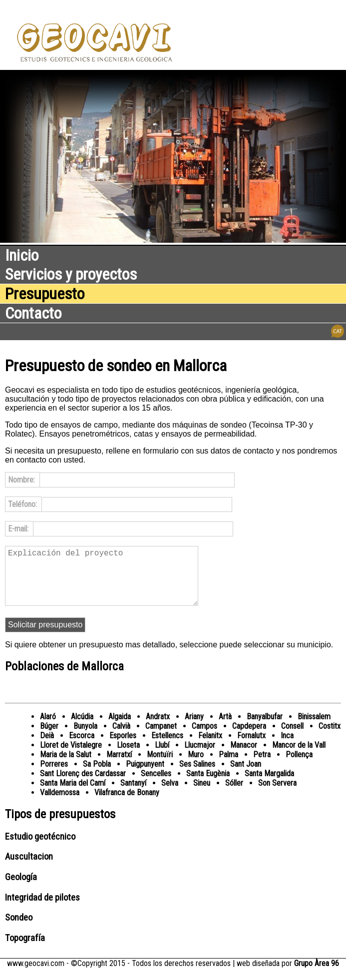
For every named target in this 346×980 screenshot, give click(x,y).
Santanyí (133, 795)
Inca (287, 747)
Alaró (48, 729)
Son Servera (277, 795)
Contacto (33, 313)
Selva (170, 795)
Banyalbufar (265, 729)
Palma (228, 766)
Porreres (54, 776)
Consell (292, 738)
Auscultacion (29, 869)
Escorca (82, 747)
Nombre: (22, 480)
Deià (47, 747)
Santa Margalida (269, 785)
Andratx (158, 729)
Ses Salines (197, 776)
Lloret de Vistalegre (71, 757)
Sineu (202, 795)
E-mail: (19, 529)
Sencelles (156, 785)
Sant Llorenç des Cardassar (83, 785)
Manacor (244, 757)
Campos (204, 738)
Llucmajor (200, 757)
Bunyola (85, 738)
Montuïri (160, 766)
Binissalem (314, 729)
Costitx (330, 738)
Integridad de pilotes (42, 910)
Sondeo (19, 930)
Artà (225, 729)
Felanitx (210, 747)
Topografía (25, 950)
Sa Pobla (97, 776)
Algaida (120, 729)
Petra (262, 766)
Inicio (22, 255)
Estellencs (167, 747)
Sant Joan (246, 776)
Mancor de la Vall (299, 757)
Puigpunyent (145, 776)
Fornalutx (251, 747)
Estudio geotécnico (40, 849)
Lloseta (128, 757)
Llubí (162, 757)
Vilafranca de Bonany (127, 804)
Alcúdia (82, 729)
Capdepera (249, 738)
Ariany (194, 729)
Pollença (299, 766)
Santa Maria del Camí (73, 795)
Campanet (161, 738)
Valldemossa (60, 804)
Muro (196, 766)
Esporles (123, 747)
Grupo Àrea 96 (317, 975)
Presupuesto (45, 294)
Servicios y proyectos (71, 274)
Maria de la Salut (66, 766)
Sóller (234, 795)
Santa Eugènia (208, 785)
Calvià (121, 738)
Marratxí (119, 766)
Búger (49, 738)
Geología (21, 889)
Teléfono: (23, 504)
